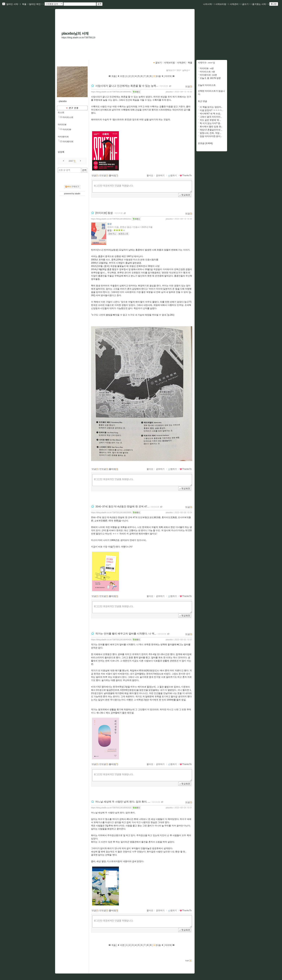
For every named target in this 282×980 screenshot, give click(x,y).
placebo (169, 92)
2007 (71, 161)
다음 (160, 76)
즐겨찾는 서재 (260, 4)
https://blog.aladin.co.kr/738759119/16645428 (111, 639)
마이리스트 (68, 117)
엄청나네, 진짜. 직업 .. (211, 133)
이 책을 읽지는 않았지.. (211, 107)
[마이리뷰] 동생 (104, 213)
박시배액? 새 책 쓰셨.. (211, 114)
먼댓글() (104, 175)
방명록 (61, 152)
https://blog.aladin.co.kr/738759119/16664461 (111, 92)
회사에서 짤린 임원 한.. (211, 127)
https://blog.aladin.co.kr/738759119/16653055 (111, 512)
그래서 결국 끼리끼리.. (211, 117)
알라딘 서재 (13, 4)
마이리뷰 (62, 125)
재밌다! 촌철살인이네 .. (211, 130)
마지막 (170, 76)
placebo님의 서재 (75, 33)
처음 (112, 76)
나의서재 (208, 4)
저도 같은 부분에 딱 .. (210, 120)
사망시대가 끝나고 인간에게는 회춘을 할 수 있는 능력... (127, 86)
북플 (24, 4)
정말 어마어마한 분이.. (211, 136)
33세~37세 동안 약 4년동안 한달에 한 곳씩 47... (122, 507)
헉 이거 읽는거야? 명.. (211, 123)
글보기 (159, 63)
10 (154, 76)
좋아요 (150, 175)
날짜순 (186, 70)
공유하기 (160, 175)
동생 (109, 224)
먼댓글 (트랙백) (205, 143)
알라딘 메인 (35, 4)
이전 (121, 76)
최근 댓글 (202, 101)
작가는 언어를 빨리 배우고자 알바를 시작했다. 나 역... (126, 634)
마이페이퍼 (63, 137)
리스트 (61, 112)
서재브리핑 (221, 4)
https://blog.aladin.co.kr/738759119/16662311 (111, 219)
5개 (179, 70)
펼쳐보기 (171, 70)
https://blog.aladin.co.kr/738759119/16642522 (111, 808)
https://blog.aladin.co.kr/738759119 (78, 38)
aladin (78, 194)
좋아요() (114, 175)
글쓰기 (246, 4)
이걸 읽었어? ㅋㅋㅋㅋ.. (211, 110)
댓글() (189, 86)
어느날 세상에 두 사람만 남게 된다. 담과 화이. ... (123, 802)
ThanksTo (186, 175)
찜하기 (172, 175)
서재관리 (235, 4)
